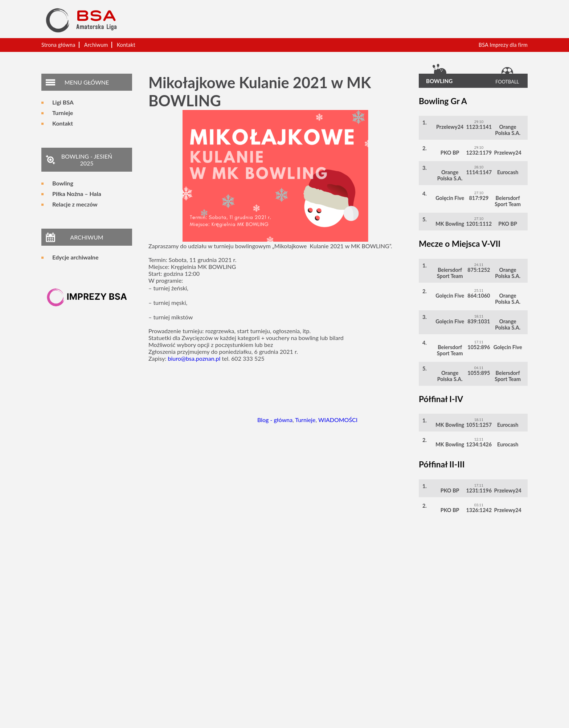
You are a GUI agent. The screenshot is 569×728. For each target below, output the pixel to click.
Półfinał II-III (442, 464)
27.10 (479, 193)
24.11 (479, 265)
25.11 (479, 290)
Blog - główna (275, 420)
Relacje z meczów (75, 204)
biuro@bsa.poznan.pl (194, 358)
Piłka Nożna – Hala (77, 194)
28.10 (479, 167)
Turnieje (63, 113)
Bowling (63, 183)
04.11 (479, 368)
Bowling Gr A (443, 101)
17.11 (479, 342)
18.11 (479, 316)
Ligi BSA (63, 102)
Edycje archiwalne (75, 257)
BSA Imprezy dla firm (503, 45)
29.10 (479, 122)
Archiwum (96, 45)
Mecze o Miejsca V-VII (460, 244)
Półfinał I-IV (441, 399)
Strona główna (58, 45)
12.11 (479, 439)
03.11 (479, 505)
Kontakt (126, 45)
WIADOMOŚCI (338, 420)
